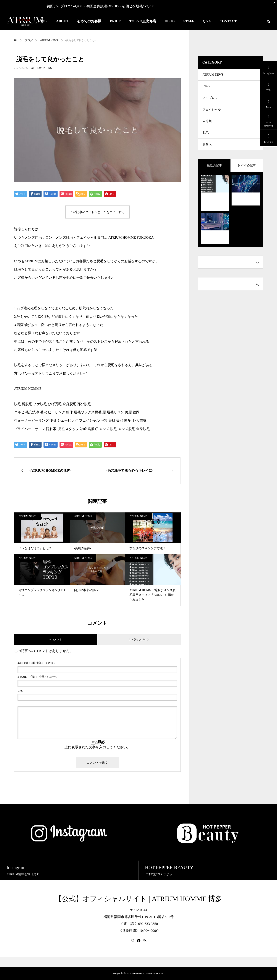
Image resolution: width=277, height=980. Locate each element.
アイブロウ (210, 101)
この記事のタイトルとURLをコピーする (97, 212)
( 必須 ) (36, 663)
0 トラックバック (139, 639)
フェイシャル (212, 114)
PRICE (115, 21)
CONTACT (228, 21)
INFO (206, 88)
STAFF (189, 21)
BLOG (170, 21)
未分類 (207, 127)
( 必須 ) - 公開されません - (38, 677)
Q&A (207, 21)
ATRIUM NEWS (41, 68)
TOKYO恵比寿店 (143, 21)
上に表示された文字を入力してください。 (97, 747)
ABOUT (62, 21)
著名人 (207, 153)
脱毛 (206, 140)
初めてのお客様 (89, 21)
